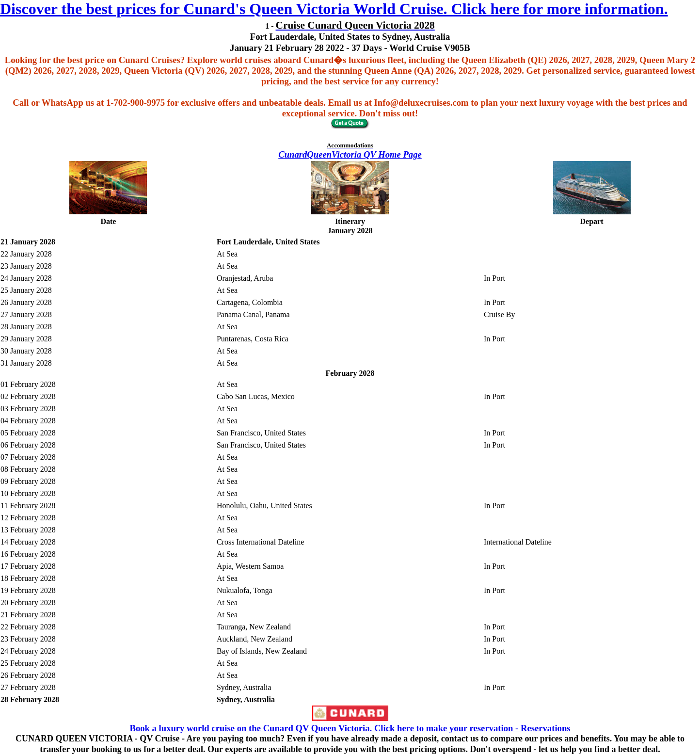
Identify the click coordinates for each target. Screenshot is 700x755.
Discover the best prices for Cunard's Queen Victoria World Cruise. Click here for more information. (334, 9)
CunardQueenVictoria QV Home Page (350, 154)
